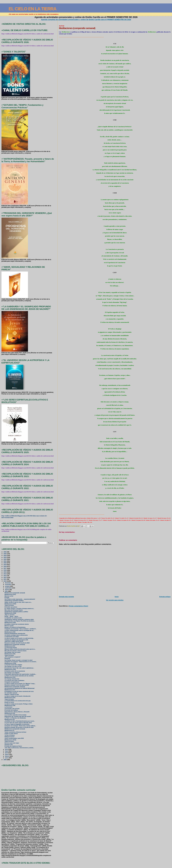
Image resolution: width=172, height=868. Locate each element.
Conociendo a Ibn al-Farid (12, 709)
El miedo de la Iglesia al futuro (13, 746)
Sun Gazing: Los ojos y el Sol (13, 666)
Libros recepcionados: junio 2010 (14, 738)
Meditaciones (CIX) (10, 654)
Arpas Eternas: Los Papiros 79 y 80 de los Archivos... (20, 621)
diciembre (8, 583)
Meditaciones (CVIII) (10, 663)
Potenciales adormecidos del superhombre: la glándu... (20, 674)
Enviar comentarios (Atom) (79, 606)
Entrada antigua (165, 597)
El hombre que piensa (11, 607)
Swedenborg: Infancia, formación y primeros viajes (19, 620)
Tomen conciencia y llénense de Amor (15, 732)
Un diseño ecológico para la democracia (16, 635)
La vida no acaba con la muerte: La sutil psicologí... (19, 638)
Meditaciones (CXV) (10, 594)
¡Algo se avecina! (10, 615)
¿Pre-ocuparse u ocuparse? (13, 657)
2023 (5, 557)
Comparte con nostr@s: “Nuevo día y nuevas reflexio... (20, 726)
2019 (5, 565)
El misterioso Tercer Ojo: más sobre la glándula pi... (19, 668)
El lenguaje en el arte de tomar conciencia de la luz (19, 691)
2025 (5, 554)
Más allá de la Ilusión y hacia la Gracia (16, 651)
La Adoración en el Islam (12, 637)
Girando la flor (9, 745)
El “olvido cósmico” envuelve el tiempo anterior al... (19, 609)
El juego (7, 598)
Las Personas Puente (11, 648)
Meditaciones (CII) (10, 713)
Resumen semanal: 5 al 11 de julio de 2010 (17, 685)
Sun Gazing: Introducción (12, 679)
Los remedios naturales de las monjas (16, 715)
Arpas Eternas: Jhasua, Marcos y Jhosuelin (17, 712)
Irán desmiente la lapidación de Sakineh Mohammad (20, 688)
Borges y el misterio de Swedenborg (15, 627)
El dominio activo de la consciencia (15, 671)
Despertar (7, 659)
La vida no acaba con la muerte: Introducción (18, 696)
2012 (5, 577)
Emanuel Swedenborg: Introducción (15, 634)
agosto (7, 590)
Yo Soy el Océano (10, 735)
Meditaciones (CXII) (10, 623)
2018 (5, 566)
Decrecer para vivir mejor (12, 743)
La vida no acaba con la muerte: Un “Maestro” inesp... (20, 684)
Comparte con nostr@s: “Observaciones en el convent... (21, 662)
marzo (7, 754)
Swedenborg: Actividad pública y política (16, 612)
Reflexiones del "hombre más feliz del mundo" (18, 716)
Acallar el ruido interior (11, 734)
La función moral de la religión (13, 665)
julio (6, 591)
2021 (5, 561)
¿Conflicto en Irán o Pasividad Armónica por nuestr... (20, 721)
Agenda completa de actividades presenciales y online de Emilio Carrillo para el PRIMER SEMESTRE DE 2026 (86, 19)
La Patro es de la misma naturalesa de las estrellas (19, 676)
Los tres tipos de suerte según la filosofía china (18, 723)
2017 (5, 568)
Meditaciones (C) (9, 731)
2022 (5, 559)
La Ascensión (9, 707)
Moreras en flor (9, 596)
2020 (5, 563)
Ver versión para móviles (115, 600)
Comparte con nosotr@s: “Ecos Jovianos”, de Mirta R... (21, 629)
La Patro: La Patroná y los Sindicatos (15, 718)
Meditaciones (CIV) (10, 698)
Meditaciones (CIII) (10, 705)
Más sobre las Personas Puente (14, 610)
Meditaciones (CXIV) (10, 604)
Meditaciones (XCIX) (10, 740)
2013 (5, 576)
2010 (5, 581)
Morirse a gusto (9, 626)
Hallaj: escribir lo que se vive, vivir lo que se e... (18, 602)
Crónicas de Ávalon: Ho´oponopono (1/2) (16, 640)
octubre (7, 586)
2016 (5, 570)
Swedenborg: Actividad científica (14, 601)
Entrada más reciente (66, 597)
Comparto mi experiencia (12, 682)
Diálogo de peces (10, 737)
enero (7, 758)
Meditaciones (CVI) (10, 677)
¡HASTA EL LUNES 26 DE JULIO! (14, 641)
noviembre (8, 585)
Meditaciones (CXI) (10, 632)
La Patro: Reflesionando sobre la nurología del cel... (19, 630)
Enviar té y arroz (9, 702)
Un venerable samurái (11, 693)
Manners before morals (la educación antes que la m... (20, 649)
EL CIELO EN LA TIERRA (33, 9)
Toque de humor (9, 605)
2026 (5, 552)
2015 (5, 572)
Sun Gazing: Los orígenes (12, 673)
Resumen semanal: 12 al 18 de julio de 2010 (17, 643)
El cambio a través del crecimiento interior (17, 624)
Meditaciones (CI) (10, 720)
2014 (5, 574)
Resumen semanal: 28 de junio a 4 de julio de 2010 (19, 727)
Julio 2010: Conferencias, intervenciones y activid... (19, 748)
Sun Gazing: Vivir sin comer (13, 652)
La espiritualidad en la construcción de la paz (18, 701)
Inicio (117, 597)
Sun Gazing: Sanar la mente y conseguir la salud (19, 660)
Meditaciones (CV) (10, 690)
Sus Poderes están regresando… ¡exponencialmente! (20, 599)
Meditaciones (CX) (10, 646)
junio (7, 749)
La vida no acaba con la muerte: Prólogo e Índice (19, 704)
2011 (5, 579)
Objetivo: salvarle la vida (12, 695)
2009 (5, 760)
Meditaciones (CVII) (10, 669)
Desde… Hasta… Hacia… (12, 616)
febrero (7, 756)
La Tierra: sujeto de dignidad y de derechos (17, 724)
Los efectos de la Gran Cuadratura (14, 681)
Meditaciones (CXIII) (10, 613)
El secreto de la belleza (11, 710)
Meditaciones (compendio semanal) (15, 593)
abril (6, 753)
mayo (7, 751)
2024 (5, 556)
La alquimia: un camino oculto (13, 618)
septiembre (9, 588)
